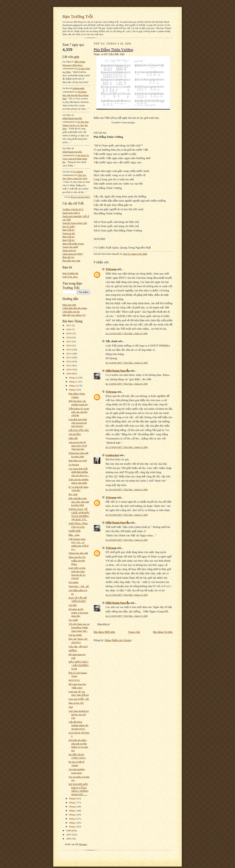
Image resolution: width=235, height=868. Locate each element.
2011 (69, 365)
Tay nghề (73, 620)
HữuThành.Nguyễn (72, 118)
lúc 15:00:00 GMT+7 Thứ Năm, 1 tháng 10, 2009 (127, 384)
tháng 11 (74, 382)
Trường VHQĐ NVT (73, 209)
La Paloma (74, 465)
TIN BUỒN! (75, 434)
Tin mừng (73, 582)
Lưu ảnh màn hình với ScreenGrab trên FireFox (78, 423)
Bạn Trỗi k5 (68, 237)
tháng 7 (73, 802)
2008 (69, 831)
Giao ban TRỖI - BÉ (79, 699)
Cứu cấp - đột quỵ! (78, 646)
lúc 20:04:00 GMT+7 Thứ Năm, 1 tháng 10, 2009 (127, 540)
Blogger (83, 844)
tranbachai (112, 455)
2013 (69, 357)
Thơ (71, 707)
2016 (69, 345)
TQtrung (111, 269)
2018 (69, 337)
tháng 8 (73, 798)
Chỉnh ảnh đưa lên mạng (75, 308)
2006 (69, 839)
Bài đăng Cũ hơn (163, 632)
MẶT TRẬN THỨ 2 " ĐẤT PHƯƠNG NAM (79, 665)
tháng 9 (73, 390)
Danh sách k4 (69, 250)
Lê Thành (78, 172)
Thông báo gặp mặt (78, 553)
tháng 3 (73, 819)
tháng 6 (73, 807)
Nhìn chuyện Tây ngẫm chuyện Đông (77, 561)
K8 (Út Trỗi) (69, 227)
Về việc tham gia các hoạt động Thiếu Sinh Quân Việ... (79, 627)
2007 (69, 835)
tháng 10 (74, 386)
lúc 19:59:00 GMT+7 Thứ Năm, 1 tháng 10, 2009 (127, 515)
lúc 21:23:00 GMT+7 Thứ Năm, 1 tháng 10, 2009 (127, 595)
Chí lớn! (73, 605)
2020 (69, 329)
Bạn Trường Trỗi (78, 16)
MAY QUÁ (74, 680)
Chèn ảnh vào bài (71, 312)
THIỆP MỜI (75, 531)
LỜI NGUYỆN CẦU (79, 430)
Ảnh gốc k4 (68, 257)
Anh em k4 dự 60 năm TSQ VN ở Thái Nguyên (78, 446)
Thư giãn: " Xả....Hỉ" (79, 586)
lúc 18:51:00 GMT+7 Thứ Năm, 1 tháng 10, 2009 (127, 490)
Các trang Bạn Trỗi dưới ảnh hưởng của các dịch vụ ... (79, 472)
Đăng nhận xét (104, 624)
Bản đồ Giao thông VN (74, 315)
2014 (69, 354)
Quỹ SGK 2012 (70, 277)
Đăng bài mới (69, 305)
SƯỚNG (73, 650)
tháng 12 (74, 378)
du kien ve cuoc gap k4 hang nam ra (76, 159)
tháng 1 (73, 826)
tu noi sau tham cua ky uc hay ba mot (76, 125)
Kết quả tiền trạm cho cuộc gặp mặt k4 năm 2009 (79, 502)
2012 (69, 361)
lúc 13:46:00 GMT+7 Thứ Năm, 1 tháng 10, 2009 (127, 363)
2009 (69, 374)
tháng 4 (73, 815)
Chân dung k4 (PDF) (73, 254)
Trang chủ (134, 632)
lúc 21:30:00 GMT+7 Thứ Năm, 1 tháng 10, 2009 (127, 616)
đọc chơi (73, 494)
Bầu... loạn (74, 535)
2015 (69, 350)
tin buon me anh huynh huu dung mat (75, 95)
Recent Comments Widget (80, 197)
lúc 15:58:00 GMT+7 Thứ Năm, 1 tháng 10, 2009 (127, 447)
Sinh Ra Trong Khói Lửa (75, 223)
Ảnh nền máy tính (71, 261)
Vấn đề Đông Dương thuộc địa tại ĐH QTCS (78, 725)
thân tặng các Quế (78, 461)
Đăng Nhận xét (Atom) (118, 640)
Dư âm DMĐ (75, 635)
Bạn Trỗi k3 (68, 240)
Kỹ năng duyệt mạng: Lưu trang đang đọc (78, 613)
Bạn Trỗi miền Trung (73, 244)
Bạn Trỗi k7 (68, 230)
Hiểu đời (73, 438)
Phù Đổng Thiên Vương (113, 50)
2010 (69, 370)
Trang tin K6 (69, 233)
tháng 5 (73, 811)
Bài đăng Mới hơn (104, 632)
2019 (69, 333)
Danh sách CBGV (71, 213)
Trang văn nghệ (70, 247)
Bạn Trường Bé (70, 273)
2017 (69, 341)
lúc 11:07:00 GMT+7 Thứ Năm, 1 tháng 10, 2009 (127, 333)
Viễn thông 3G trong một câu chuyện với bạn (79, 412)
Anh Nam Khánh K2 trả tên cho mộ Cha (79, 714)
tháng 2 (73, 823)
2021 (69, 325)
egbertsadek (78, 88)
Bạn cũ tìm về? (76, 703)
